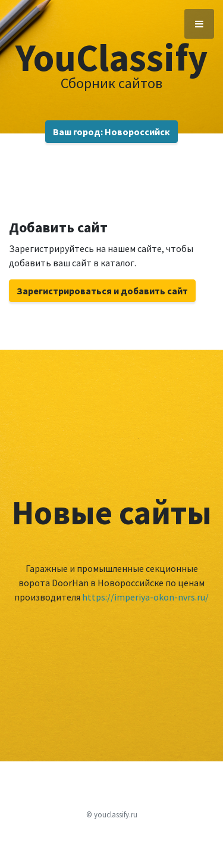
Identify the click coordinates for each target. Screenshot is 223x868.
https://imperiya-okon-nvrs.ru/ (145, 597)
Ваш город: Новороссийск (111, 132)
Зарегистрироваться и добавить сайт (102, 291)
